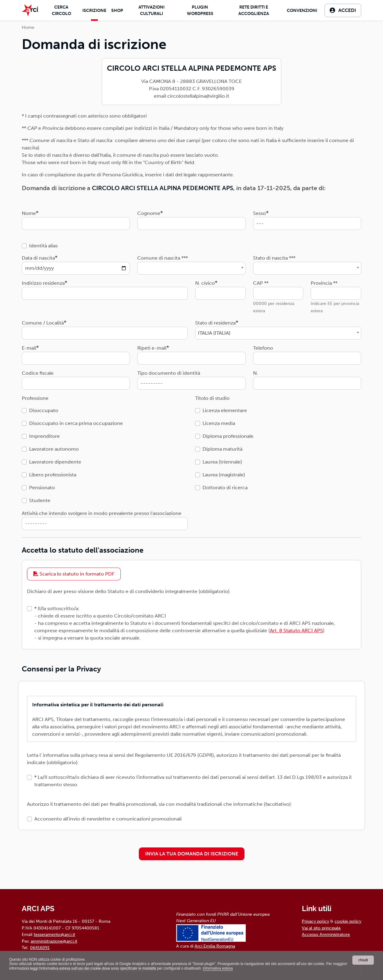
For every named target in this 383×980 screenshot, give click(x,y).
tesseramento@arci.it (54, 934)
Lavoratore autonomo (54, 449)
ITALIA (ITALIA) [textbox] (214, 333)
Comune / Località (43, 323)
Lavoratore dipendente (55, 462)
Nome (29, 213)
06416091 (40, 948)
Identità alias (43, 246)
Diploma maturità (222, 449)
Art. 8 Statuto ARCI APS (296, 631)
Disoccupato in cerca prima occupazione (76, 423)
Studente (40, 500)
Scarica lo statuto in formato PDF (74, 574)
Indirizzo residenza (43, 283)
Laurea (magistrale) (224, 475)
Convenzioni (302, 11)
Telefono (263, 348)
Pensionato (42, 488)
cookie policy (348, 921)
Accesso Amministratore (326, 934)
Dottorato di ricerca (225, 488)
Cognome (149, 213)
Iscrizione (94, 11)
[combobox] (191, 268)
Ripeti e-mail (152, 348)
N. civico (205, 283)
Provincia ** (324, 283)
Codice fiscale (38, 373)
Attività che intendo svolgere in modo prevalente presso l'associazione (102, 513)
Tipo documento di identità (169, 373)
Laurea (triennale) (222, 462)
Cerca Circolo (61, 10)
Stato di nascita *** (274, 258)
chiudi (363, 960)
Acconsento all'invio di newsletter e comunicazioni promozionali (108, 819)
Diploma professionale (228, 436)
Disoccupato (44, 410)
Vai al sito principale (321, 928)
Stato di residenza (215, 323)
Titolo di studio (212, 398)
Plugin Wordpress (200, 10)
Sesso (260, 213)
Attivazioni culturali (152, 10)
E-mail (29, 348)
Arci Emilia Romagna (215, 946)
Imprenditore (44, 436)
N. (256, 373)
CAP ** (261, 283)
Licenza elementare (225, 410)
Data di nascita (38, 258)
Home (28, 27)
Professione (35, 398)
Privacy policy (315, 921)
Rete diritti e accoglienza (254, 10)
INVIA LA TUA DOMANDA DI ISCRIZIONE (192, 854)
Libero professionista (53, 475)
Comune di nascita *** (163, 258)
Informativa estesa (218, 968)
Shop (117, 11)
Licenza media (219, 423)
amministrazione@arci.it (54, 941)
